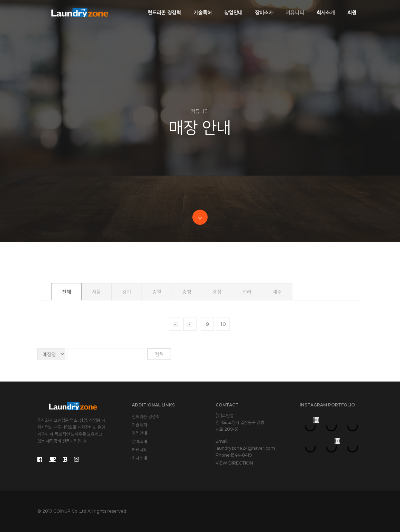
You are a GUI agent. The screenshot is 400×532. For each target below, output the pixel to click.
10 (223, 355)
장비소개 (264, 12)
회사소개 (326, 12)
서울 (97, 322)
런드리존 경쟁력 (165, 12)
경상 (217, 322)
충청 (187, 322)
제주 (277, 322)
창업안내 (233, 12)
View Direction (234, 463)
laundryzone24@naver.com (245, 448)
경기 (127, 322)
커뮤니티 (295, 12)
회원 (352, 12)
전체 (66, 322)
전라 (247, 322)
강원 (157, 322)
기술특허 (203, 12)
